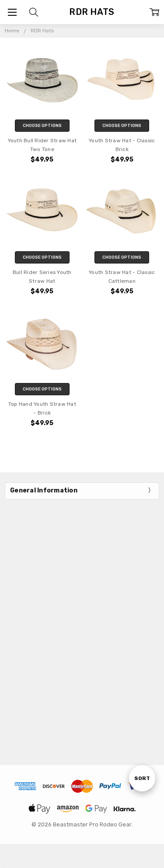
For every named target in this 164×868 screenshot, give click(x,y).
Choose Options (42, 126)
